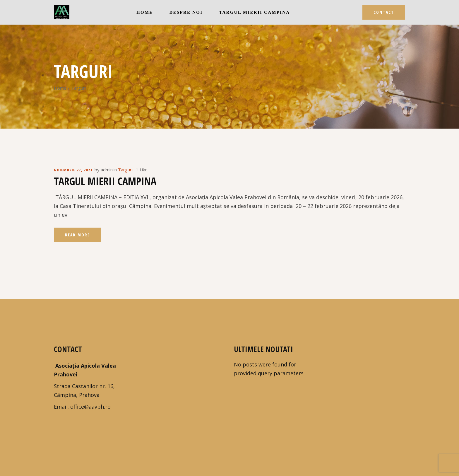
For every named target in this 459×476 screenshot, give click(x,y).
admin (107, 170)
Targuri (125, 170)
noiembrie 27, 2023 (73, 170)
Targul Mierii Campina (105, 181)
